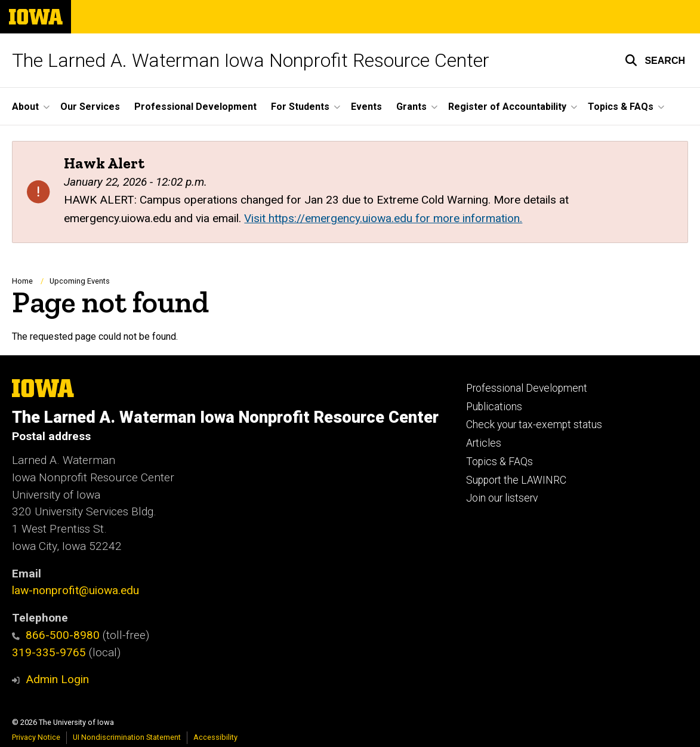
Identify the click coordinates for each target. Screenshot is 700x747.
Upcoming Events (80, 281)
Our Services (90, 107)
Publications (494, 407)
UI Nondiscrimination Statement (127, 737)
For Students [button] (300, 107)
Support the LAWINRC (516, 480)
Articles (484, 443)
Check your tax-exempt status (534, 425)
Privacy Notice (36, 737)
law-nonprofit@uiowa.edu (75, 590)
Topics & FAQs (499, 462)
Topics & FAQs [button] (621, 107)
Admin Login (57, 679)
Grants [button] (411, 107)
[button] (655, 60)
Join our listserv (502, 498)
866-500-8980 (56, 635)
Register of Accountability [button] (507, 107)
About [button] (25, 107)
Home (22, 281)
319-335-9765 (49, 652)
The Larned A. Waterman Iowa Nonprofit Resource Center (251, 60)
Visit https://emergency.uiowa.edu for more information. (383, 218)
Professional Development (195, 107)
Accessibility (215, 737)
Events (366, 107)
